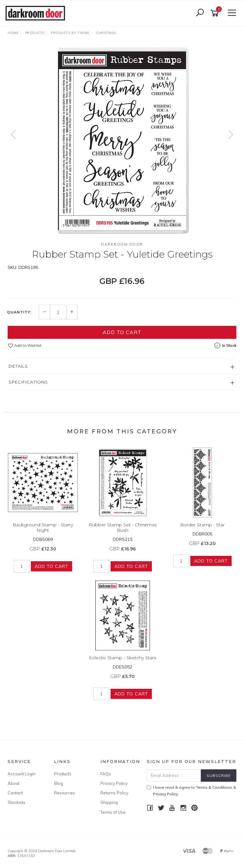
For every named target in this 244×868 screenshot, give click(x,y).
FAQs (106, 774)
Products (63, 774)
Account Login (22, 774)
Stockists (17, 802)
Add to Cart (122, 332)
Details (18, 366)
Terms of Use (113, 812)
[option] (122, 141)
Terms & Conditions (214, 787)
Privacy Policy (114, 783)
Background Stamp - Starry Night (43, 527)
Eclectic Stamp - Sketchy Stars (122, 658)
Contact (15, 793)
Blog (58, 783)
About (14, 783)
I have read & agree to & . (191, 791)
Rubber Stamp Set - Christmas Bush (123, 527)
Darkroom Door (122, 244)
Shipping (109, 802)
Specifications (28, 382)
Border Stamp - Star (202, 525)
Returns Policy (114, 793)
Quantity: (19, 312)
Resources (64, 793)
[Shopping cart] (216, 13)
